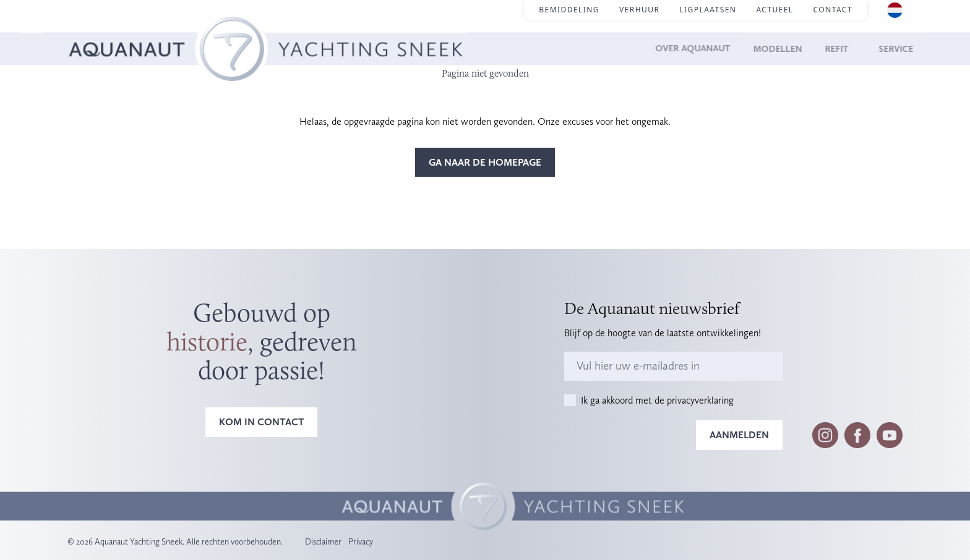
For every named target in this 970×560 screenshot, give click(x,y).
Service (883, 49)
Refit (826, 49)
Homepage (91, 31)
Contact (833, 10)
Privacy (361, 541)
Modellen (762, 49)
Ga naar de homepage (485, 162)
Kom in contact (262, 422)
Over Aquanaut (670, 49)
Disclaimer (323, 541)
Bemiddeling (569, 10)
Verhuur (639, 10)
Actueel (775, 10)
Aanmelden (739, 435)
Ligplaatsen (708, 10)
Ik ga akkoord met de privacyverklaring (657, 400)
